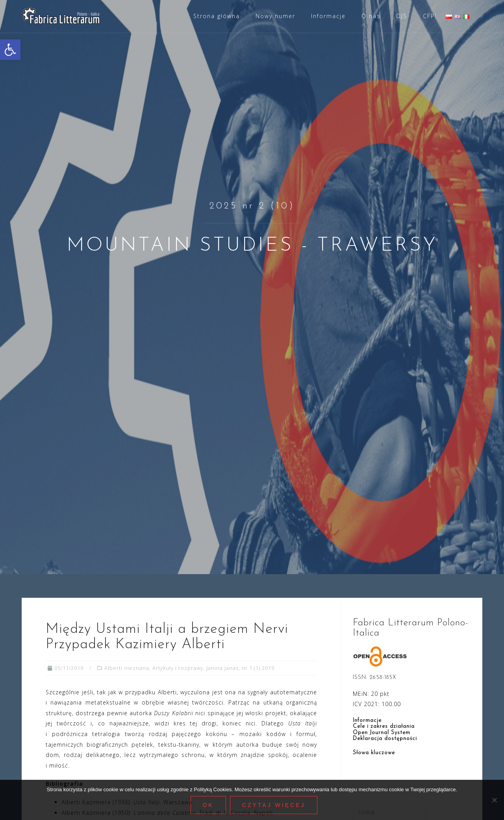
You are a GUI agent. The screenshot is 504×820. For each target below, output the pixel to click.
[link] (10, 50)
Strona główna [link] (217, 16)
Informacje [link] (328, 16)
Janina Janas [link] (222, 668)
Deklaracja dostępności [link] (385, 739)
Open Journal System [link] (382, 733)
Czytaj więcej (274, 805)
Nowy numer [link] (275, 16)
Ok (208, 805)
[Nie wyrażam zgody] (494, 800)
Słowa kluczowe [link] (374, 753)
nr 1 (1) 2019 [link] (258, 668)
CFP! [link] (430, 16)
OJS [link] (402, 16)
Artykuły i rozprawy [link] (178, 668)
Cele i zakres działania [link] (384, 726)
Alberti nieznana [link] (127, 668)
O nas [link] (371, 16)
